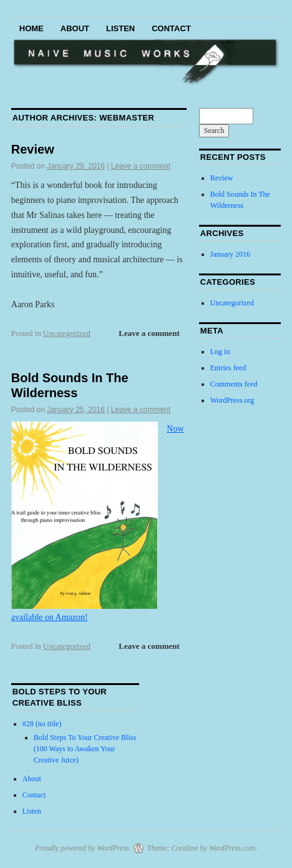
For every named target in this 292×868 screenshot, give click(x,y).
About (75, 28)
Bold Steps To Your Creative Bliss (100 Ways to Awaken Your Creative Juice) (85, 749)
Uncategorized (67, 333)
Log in (220, 352)
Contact (171, 28)
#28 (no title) (42, 724)
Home (32, 28)
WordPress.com (232, 848)
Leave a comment (141, 166)
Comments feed (234, 384)
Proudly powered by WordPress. (83, 848)
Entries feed (228, 368)
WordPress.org (232, 400)
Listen (120, 28)
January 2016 (230, 254)
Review (33, 149)
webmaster (127, 118)
